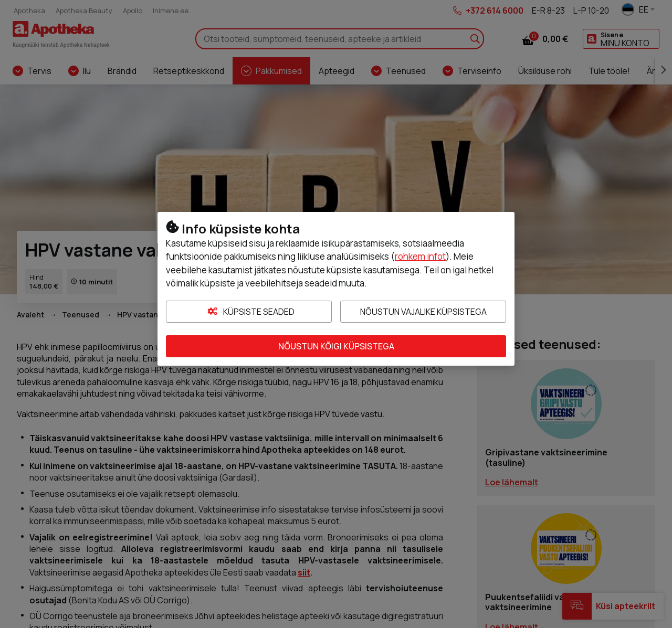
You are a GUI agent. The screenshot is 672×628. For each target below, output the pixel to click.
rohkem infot (420, 256)
